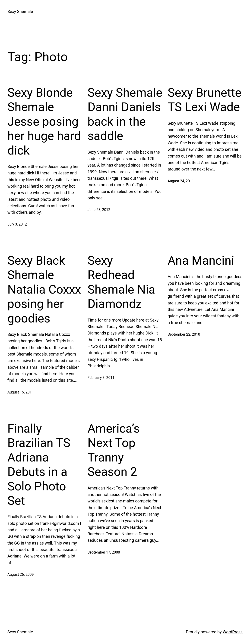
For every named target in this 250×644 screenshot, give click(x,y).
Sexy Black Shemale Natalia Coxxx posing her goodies (44, 289)
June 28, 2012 (99, 210)
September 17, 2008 (104, 552)
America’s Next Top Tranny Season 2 (114, 450)
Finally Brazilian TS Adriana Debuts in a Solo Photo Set (39, 465)
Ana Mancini (201, 261)
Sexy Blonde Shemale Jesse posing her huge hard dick (44, 122)
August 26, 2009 (21, 574)
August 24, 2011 (181, 181)
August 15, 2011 (21, 392)
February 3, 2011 (101, 378)
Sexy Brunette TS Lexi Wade (204, 100)
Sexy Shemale (20, 12)
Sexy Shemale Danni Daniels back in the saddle (125, 114)
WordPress (233, 632)
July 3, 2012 (17, 224)
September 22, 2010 (184, 334)
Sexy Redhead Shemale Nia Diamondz (121, 282)
